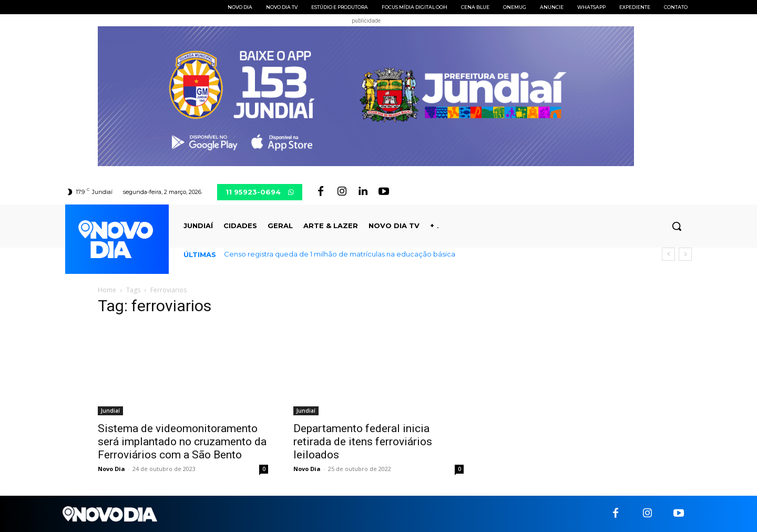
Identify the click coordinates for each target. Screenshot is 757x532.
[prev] (668, 254)
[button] (677, 226)
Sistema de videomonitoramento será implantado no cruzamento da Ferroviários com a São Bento (182, 442)
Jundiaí (110, 411)
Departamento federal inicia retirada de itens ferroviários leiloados (363, 442)
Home (107, 290)
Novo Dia (111, 469)
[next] (685, 254)
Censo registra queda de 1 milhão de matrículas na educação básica (340, 254)
